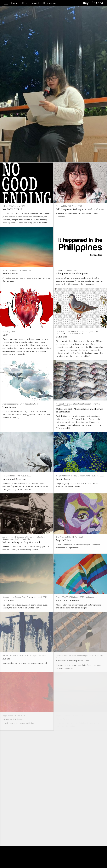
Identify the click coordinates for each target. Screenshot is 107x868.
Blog (25, 3)
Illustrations (50, 3)
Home (15, 3)
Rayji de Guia (93, 3)
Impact (35, 3)
